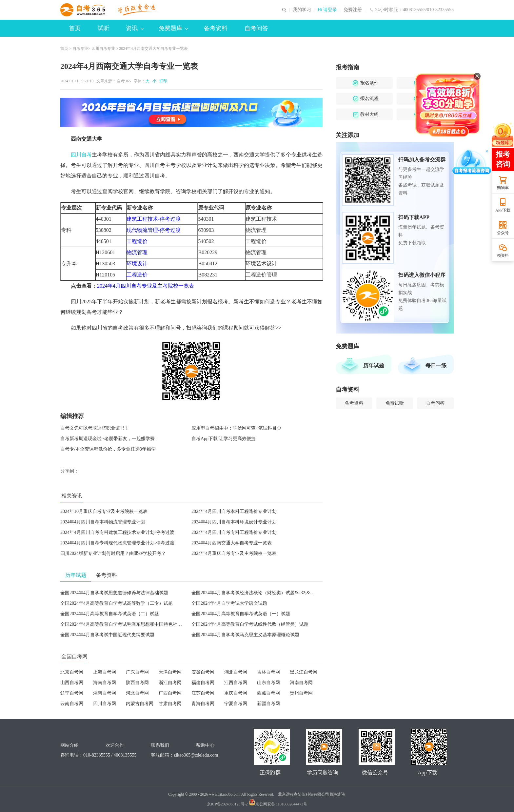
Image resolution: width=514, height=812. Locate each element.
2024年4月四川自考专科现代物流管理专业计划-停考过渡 (117, 543)
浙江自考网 (170, 683)
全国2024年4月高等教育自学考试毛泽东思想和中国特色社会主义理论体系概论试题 (144, 624)
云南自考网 (72, 704)
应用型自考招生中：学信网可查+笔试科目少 (236, 428)
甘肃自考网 (170, 704)
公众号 (503, 233)
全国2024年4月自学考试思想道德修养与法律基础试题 (114, 593)
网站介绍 (69, 745)
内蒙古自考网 (140, 704)
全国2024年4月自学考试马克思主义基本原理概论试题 (245, 635)
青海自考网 (203, 704)
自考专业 (80, 49)
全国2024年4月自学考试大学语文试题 (229, 603)
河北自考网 (137, 693)
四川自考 (81, 155)
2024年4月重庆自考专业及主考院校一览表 (234, 553)
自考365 (124, 81)
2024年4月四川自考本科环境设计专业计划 (234, 522)
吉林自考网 (268, 672)
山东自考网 (268, 683)
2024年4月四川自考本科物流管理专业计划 (103, 522)
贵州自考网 (301, 693)
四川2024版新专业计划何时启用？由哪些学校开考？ (113, 553)
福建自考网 (203, 683)
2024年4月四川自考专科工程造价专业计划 (234, 532)
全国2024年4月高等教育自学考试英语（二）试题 (110, 614)
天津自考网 (170, 672)
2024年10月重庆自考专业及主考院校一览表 (104, 511)
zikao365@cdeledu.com (196, 755)
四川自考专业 (103, 49)
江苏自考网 (203, 693)
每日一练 (436, 365)
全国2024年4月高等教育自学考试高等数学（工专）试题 (117, 603)
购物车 (503, 188)
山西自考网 (72, 683)
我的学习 (302, 10)
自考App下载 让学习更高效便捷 (224, 439)
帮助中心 (205, 745)
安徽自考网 (203, 672)
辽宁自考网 (72, 693)
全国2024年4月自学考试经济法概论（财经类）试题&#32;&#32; (255, 593)
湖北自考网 (236, 672)
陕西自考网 (137, 683)
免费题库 (173, 28)
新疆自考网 (268, 704)
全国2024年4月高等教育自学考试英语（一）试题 (241, 614)
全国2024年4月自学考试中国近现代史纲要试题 (107, 635)
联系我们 (160, 745)
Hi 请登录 (327, 10)
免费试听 (395, 403)
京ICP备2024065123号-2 (227, 804)
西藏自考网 (268, 693)
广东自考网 (137, 672)
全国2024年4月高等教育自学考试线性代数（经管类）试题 (250, 624)
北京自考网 (72, 672)
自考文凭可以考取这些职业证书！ (95, 428)
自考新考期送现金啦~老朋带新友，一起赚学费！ (110, 439)
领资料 (503, 255)
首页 (75, 28)
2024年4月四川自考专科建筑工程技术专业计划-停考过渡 (117, 532)
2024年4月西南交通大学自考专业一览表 (232, 543)
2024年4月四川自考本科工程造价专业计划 (234, 511)
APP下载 (503, 210)
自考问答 (256, 28)
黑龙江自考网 (304, 672)
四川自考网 (105, 704)
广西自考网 (170, 693)
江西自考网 (236, 683)
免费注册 (353, 10)
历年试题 (374, 365)
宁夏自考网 (236, 704)
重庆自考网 (236, 693)
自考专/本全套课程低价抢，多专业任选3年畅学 (108, 449)
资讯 (135, 28)
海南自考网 (105, 683)
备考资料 (216, 28)
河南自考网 (301, 683)
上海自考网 (105, 672)
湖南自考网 (105, 693)
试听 (104, 28)
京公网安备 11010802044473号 (278, 804)
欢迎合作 (115, 745)
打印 (162, 81)
